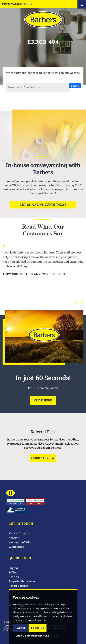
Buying (13, 568)
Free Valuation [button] (17, 4)
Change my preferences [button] (32, 636)
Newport (14, 538)
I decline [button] (38, 628)
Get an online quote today (43, 204)
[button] (76, 302)
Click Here (43, 400)
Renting (14, 577)
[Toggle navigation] (82, 4)
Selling (13, 572)
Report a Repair (18, 586)
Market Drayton (19, 533)
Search (75, 86)
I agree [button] (21, 628)
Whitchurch (16, 547)
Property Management (23, 581)
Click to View (43, 458)
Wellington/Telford (21, 542)
